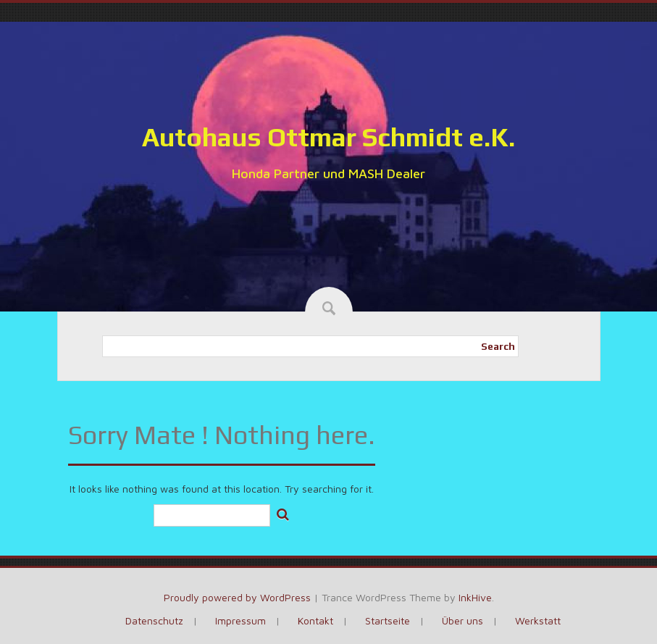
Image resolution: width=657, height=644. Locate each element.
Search (498, 346)
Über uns (463, 620)
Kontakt (315, 620)
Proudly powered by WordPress (237, 597)
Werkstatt (538, 620)
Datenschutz (154, 620)
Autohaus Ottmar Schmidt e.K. (328, 137)
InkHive (475, 597)
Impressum (240, 620)
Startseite (388, 620)
